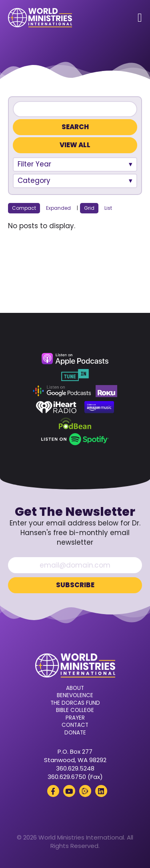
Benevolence (75, 696)
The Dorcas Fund (75, 703)
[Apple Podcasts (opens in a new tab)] (75, 359)
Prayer (75, 718)
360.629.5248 (75, 768)
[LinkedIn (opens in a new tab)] (101, 791)
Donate (75, 733)
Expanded (58, 208)
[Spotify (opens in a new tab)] (75, 439)
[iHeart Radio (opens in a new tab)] (56, 407)
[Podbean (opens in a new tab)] (75, 423)
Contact (75, 725)
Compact (24, 208)
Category (34, 180)
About (75, 688)
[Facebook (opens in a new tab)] (53, 791)
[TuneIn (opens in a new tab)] (75, 375)
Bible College (75, 710)
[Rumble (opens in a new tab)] (85, 791)
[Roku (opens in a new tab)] (106, 391)
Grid (89, 208)
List (108, 208)
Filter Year (34, 164)
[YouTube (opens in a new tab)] (69, 791)
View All (75, 145)
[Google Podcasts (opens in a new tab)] (62, 391)
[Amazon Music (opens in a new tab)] (99, 407)
